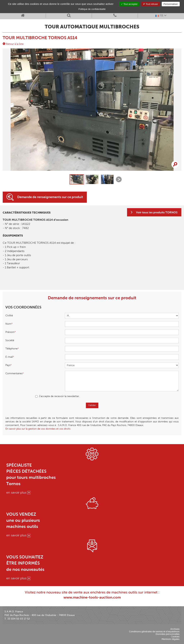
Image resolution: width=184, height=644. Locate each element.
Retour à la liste (13, 44)
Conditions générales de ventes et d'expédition (154, 632)
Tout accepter (129, 4)
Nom (8, 324)
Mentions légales (171, 639)
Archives (175, 629)
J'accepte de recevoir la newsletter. (57, 396)
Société (10, 340)
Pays (8, 365)
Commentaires (14, 373)
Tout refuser (150, 4)
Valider (92, 405)
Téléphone (11, 349)
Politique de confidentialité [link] (92, 9)
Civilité (9, 316)
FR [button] (161, 15)
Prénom (10, 332)
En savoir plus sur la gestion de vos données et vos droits (38, 429)
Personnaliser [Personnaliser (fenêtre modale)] (171, 4)
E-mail (9, 357)
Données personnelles (168, 634)
